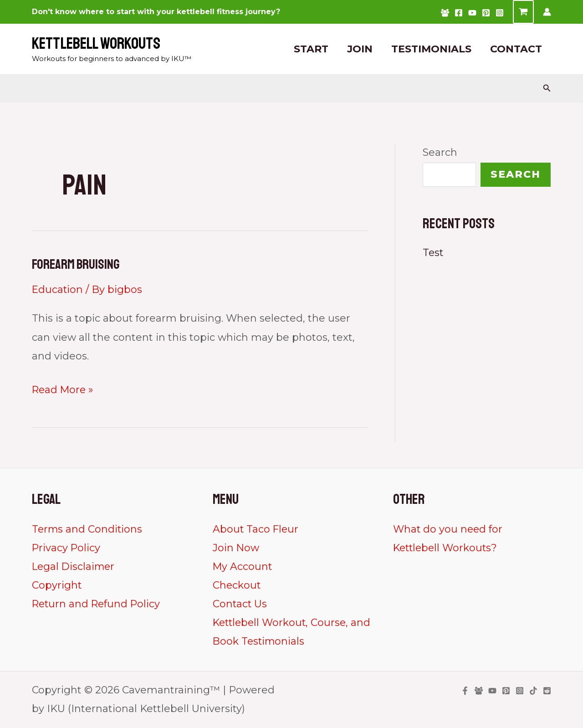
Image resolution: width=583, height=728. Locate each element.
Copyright (57, 585)
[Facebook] (459, 13)
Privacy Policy (66, 548)
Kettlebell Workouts (96, 44)
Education (58, 289)
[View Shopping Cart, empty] (523, 12)
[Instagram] (500, 13)
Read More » (64, 389)
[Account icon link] (547, 12)
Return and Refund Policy (97, 604)
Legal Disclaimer (74, 567)
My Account (243, 567)
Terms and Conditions (88, 529)
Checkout (237, 585)
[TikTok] (533, 691)
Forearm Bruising (77, 264)
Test (433, 253)
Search (440, 152)
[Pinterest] (486, 13)
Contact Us (240, 604)
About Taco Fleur (256, 529)
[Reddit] (547, 691)
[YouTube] (472, 13)
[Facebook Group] (445, 13)
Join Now (236, 548)
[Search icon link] (547, 88)
